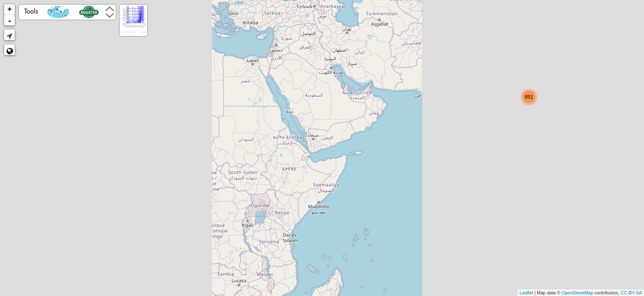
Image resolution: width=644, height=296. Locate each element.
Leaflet (526, 293)
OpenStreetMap (577, 293)
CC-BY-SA (631, 293)
